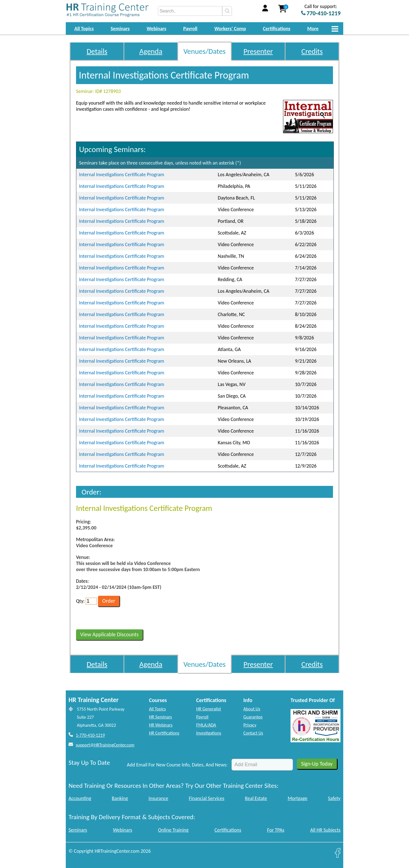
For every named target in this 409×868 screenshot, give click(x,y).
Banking (120, 798)
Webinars (156, 29)
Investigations (209, 733)
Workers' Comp (230, 29)
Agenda (151, 51)
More (313, 29)
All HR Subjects (325, 830)
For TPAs (276, 830)
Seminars (120, 29)
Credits (312, 51)
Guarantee (253, 717)
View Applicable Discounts (109, 634)
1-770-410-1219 (90, 735)
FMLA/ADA (206, 725)
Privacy (250, 725)
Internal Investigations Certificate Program (122, 175)
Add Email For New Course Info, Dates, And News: (177, 765)
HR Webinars (161, 725)
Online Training (173, 830)
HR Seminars (161, 717)
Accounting (80, 798)
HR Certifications (164, 733)
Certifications (277, 29)
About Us (252, 709)
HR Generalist (209, 709)
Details (97, 51)
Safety (334, 798)
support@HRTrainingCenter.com (105, 745)
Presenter (258, 51)
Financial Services (206, 798)
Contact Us (253, 733)
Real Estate (256, 798)
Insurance (158, 798)
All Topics (84, 29)
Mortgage (298, 798)
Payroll (190, 29)
